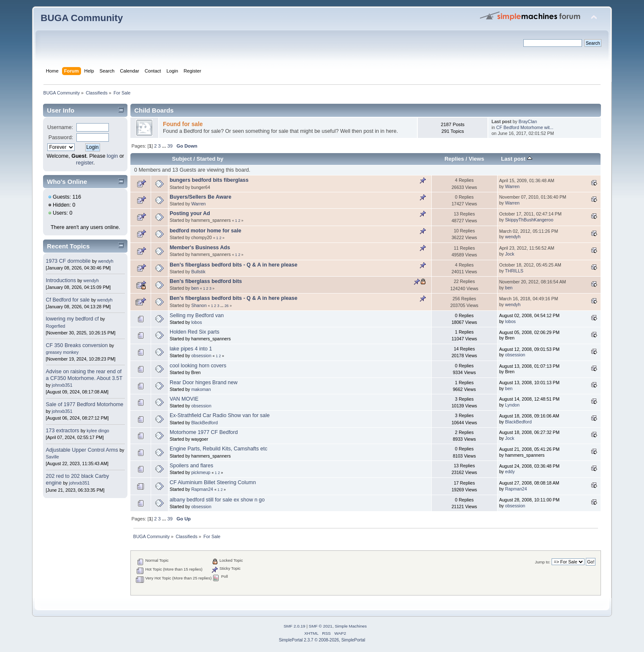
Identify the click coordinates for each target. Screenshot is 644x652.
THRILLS (514, 271)
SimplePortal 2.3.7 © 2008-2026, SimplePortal (322, 640)
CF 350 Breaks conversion (77, 345)
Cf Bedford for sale (68, 300)
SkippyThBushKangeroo (529, 220)
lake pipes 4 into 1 (191, 349)
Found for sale (183, 124)
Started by (210, 159)
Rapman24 (202, 489)
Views (476, 159)
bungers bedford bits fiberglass (209, 180)
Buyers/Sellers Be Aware (200, 197)
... (165, 146)
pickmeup (201, 472)
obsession (201, 356)
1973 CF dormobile (68, 261)
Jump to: (543, 562)
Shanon (199, 305)
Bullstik (198, 272)
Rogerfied (56, 326)
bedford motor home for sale (206, 231)
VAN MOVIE (184, 399)
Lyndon (512, 405)
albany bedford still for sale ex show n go (217, 500)
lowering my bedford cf (72, 319)
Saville (53, 457)
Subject (182, 159)
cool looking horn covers (198, 366)
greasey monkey (62, 352)
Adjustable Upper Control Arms (82, 450)
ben (195, 288)
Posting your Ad (190, 213)
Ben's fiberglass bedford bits (206, 281)
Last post (517, 159)
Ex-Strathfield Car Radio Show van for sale (220, 415)
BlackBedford (204, 423)
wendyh (106, 261)
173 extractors (63, 431)
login (112, 156)
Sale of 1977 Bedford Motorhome (85, 404)
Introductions (61, 280)
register (85, 163)
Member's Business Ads (200, 248)
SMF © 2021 (321, 626)
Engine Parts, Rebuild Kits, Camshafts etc (218, 449)
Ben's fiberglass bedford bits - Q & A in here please (234, 265)
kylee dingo (98, 431)
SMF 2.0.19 (295, 626)
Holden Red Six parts (195, 332)
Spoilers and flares (191, 466)
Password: (61, 137)
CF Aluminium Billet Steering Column (213, 482)
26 (227, 306)
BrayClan (528, 121)
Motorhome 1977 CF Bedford (204, 432)
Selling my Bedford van (197, 315)
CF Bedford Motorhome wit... (525, 127)
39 (170, 146)
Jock (510, 254)
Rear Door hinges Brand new (204, 383)
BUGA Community (82, 18)
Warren (512, 186)
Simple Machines (351, 626)
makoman (201, 389)
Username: (60, 127)
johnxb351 (62, 385)
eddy (510, 471)
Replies (454, 159)
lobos (196, 322)
